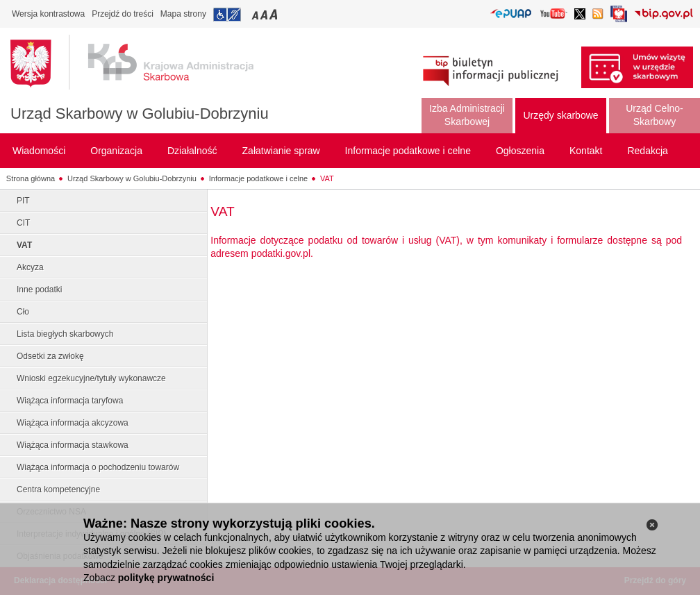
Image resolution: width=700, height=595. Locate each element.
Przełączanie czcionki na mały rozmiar (256, 14)
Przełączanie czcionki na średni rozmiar (265, 14)
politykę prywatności (166, 578)
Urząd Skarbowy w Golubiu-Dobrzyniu (140, 114)
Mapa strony (183, 14)
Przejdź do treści (123, 14)
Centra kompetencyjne (58, 489)
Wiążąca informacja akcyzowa (73, 423)
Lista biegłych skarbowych (65, 334)
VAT (327, 178)
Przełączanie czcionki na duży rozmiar (275, 14)
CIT (23, 223)
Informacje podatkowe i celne (258, 178)
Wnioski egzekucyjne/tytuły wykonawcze (91, 378)
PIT (23, 201)
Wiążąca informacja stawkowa (73, 445)
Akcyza (30, 267)
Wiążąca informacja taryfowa (70, 401)
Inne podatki (39, 290)
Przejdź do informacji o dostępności (227, 15)
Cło (23, 312)
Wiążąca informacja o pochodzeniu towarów (98, 467)
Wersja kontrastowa (48, 14)
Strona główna (31, 178)
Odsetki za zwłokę (50, 356)
